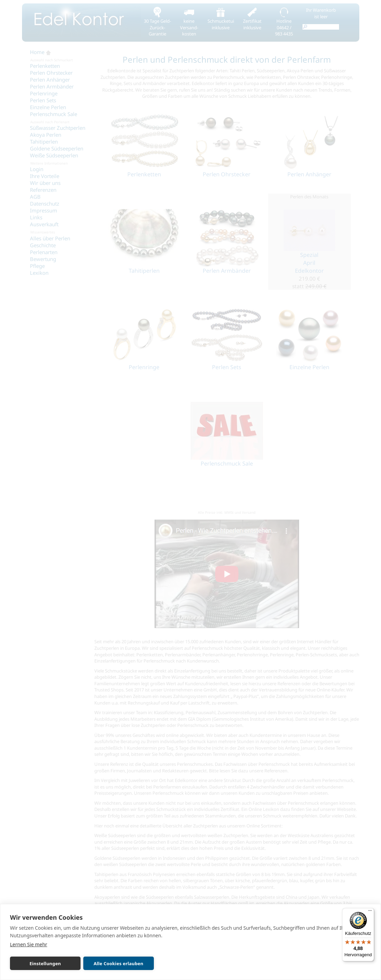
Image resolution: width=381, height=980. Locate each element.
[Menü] (370, 912)
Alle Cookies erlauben (118, 963)
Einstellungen (45, 963)
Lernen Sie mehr (29, 944)
